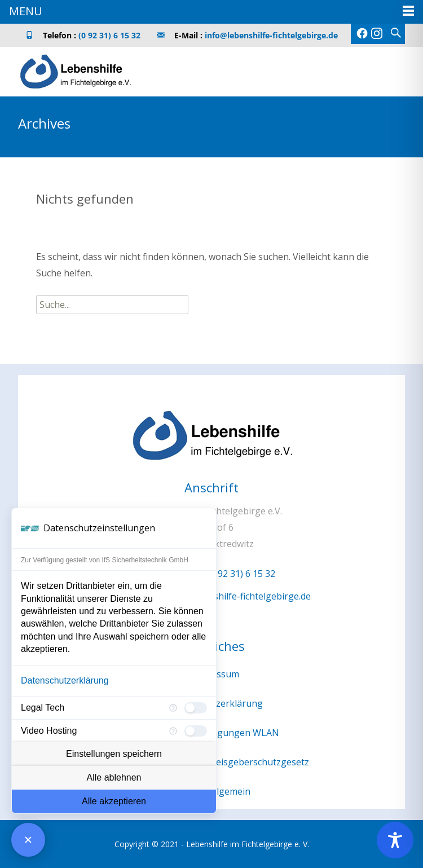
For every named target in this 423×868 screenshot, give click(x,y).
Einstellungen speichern (114, 754)
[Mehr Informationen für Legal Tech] (173, 708)
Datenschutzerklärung (65, 680)
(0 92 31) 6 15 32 (109, 35)
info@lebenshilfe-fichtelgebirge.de (271, 35)
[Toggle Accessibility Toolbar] (395, 840)
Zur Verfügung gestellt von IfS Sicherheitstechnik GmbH (105, 560)
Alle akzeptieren (114, 801)
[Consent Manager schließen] (28, 840)
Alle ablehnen (114, 777)
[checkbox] (196, 708)
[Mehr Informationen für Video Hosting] (173, 731)
